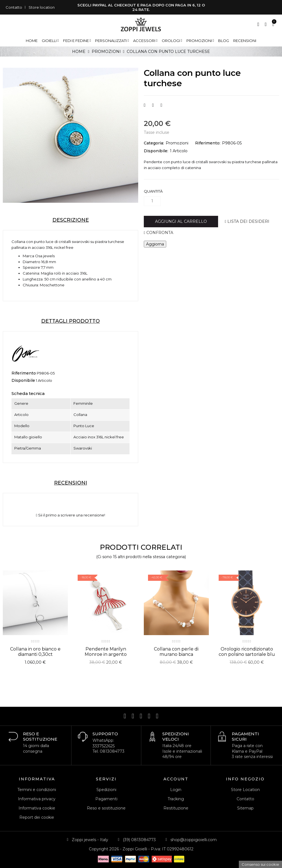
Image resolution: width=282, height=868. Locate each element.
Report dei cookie (37, 817)
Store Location (245, 790)
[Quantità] (152, 201)
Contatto (14, 7)
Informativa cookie (37, 808)
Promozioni (177, 143)
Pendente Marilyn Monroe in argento (106, 652)
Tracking (176, 799)
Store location (42, 7)
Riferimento (24, 373)
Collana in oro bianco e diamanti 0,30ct (35, 652)
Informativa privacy (37, 799)
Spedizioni (106, 790)
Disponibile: (156, 151)
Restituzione (176, 808)
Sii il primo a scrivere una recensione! (70, 515)
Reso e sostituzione (106, 808)
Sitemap (245, 808)
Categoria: (154, 143)
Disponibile (23, 380)
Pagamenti (106, 799)
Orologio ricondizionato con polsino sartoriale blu (247, 652)
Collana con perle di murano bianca (176, 652)
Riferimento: (208, 143)
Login (176, 790)
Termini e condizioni (37, 790)
